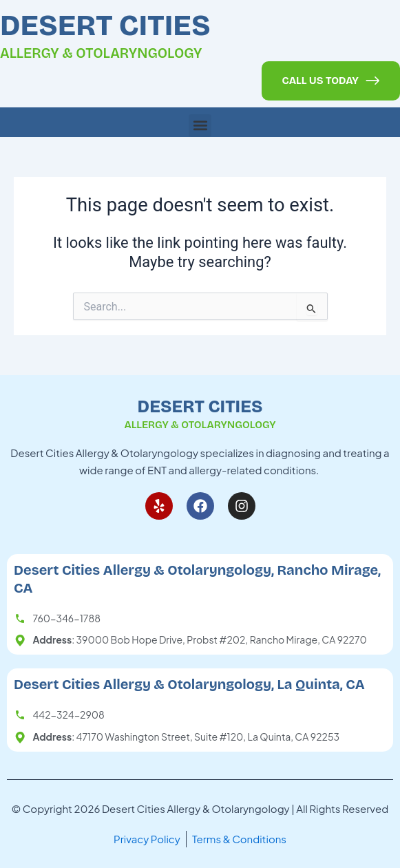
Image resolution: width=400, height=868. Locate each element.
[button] (200, 126)
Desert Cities (105, 25)
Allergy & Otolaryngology (101, 53)
